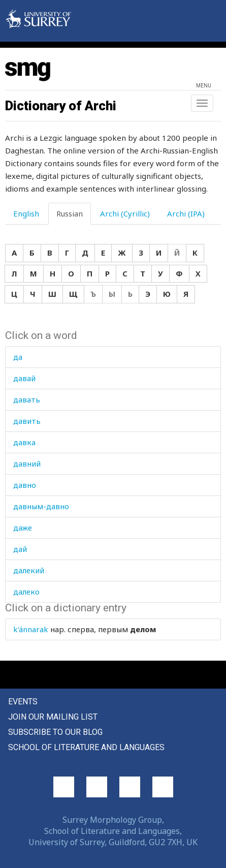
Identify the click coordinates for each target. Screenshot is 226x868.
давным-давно (41, 506)
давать (27, 399)
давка (24, 442)
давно (25, 485)
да (18, 357)
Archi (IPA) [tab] (186, 213)
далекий (29, 570)
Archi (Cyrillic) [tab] (125, 213)
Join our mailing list (53, 717)
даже (23, 528)
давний (27, 463)
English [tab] (26, 213)
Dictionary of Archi (61, 106)
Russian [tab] (70, 213)
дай (20, 549)
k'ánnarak (31, 629)
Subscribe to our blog (55, 732)
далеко (26, 592)
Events (23, 702)
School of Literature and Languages (86, 747)
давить (27, 421)
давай (24, 378)
